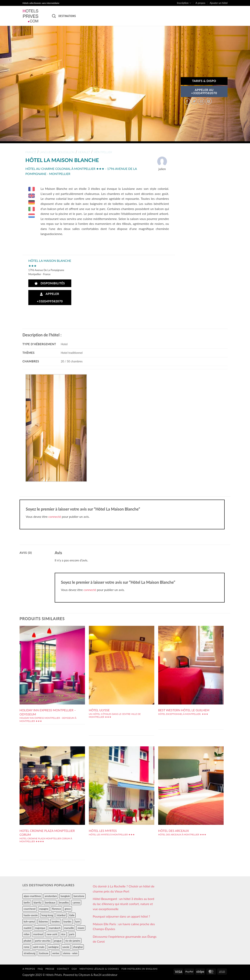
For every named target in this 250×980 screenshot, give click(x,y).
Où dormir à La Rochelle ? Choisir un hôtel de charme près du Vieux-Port (124, 889)
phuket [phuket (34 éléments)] (27, 941)
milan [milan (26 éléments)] (27, 934)
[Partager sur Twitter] (194, 101)
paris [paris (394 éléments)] (72, 934)
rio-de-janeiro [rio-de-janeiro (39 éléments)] (73, 941)
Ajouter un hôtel (219, 3)
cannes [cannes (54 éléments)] (76, 903)
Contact (63, 969)
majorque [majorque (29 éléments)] (40, 928)
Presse (50, 969)
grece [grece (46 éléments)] (68, 909)
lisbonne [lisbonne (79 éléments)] (43, 921)
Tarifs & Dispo (204, 81)
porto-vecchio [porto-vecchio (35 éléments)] (43, 941)
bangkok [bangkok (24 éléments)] (65, 896)
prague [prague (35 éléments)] (58, 941)
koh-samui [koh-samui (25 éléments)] (29, 921)
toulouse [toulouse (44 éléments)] (44, 953)
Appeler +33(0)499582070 (50, 297)
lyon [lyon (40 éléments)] (78, 921)
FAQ (40, 969)
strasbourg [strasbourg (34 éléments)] (29, 953)
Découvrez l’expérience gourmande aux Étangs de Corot (125, 939)
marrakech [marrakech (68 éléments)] (55, 928)
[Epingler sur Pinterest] (208, 101)
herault (84, 152)
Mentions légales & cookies (99, 969)
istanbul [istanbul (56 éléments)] (61, 915)
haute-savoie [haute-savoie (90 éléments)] (31, 915)
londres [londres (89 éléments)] (56, 921)
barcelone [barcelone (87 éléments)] (79, 896)
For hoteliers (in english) (139, 969)
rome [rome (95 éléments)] (26, 947)
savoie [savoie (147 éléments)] (66, 947)
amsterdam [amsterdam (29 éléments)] (51, 896)
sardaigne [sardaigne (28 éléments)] (53, 947)
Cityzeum (84, 975)
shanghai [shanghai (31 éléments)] (78, 947)
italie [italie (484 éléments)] (72, 915)
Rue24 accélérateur (105, 975)
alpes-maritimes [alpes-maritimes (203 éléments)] (32, 896)
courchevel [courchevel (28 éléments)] (30, 909)
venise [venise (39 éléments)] (56, 953)
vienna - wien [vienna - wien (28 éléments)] (70, 953)
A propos (200, 3)
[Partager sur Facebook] (187, 101)
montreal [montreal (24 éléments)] (38, 934)
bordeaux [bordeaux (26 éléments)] (50, 903)
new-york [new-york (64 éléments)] (52, 934)
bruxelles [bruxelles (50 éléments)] (64, 903)
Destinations (67, 16)
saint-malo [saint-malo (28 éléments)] (39, 947)
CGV (74, 969)
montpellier (103, 152)
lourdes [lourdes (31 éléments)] (67, 921)
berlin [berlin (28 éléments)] (27, 903)
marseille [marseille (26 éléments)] (69, 928)
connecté (55, 517)
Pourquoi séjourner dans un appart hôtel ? (121, 916)
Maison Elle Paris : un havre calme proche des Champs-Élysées (124, 926)
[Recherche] (54, 16)
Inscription (184, 3)
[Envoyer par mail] (201, 101)
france (31, 152)
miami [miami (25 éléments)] (81, 928)
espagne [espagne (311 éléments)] (44, 909)
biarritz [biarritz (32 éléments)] (37, 903)
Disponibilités (50, 283)
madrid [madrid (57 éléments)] (27, 928)
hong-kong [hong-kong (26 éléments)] (47, 915)
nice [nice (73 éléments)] (63, 934)
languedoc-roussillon (57, 152)
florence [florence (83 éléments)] (56, 909)
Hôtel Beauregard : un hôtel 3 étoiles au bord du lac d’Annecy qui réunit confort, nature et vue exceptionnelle (123, 904)
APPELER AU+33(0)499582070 (204, 91)
